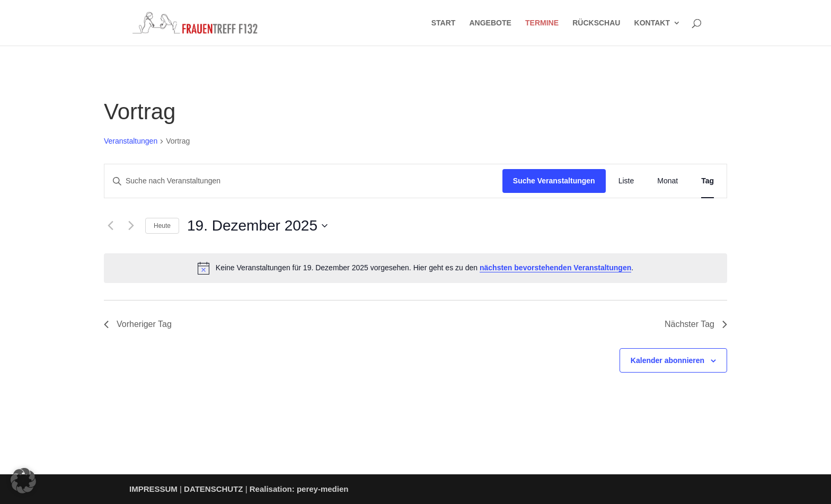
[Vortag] (110, 226)
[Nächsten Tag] (131, 226)
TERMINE (542, 23)
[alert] (415, 268)
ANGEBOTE (490, 23)
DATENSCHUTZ (213, 489)
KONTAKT (652, 23)
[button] (23, 481)
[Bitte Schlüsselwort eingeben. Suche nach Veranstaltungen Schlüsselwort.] (303, 181)
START (444, 23)
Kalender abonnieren (668, 360)
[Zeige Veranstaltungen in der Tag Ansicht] (708, 181)
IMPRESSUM (153, 489)
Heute (162, 226)
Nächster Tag (696, 324)
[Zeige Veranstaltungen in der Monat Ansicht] (673, 181)
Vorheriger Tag (138, 324)
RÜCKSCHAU (596, 23)
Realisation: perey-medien (299, 489)
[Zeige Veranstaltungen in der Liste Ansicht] (632, 181)
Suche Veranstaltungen (554, 181)
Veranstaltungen (131, 141)
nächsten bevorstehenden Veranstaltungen (555, 268)
